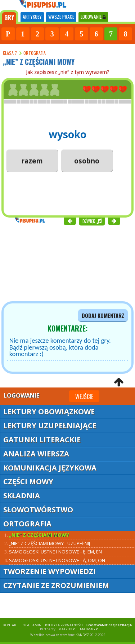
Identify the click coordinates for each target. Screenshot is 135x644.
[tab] (9, 17)
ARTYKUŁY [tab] (32, 17)
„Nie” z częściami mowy (39, 535)
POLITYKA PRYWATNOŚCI (64, 625)
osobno (87, 161)
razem (32, 161)
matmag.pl (90, 629)
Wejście (84, 397)
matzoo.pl (67, 629)
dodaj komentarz (103, 316)
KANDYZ (82, 635)
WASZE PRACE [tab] (61, 17)
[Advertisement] (43, 263)
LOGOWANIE (93, 17)
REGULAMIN (31, 625)
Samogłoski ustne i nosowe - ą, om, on (57, 560)
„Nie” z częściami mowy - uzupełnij (49, 543)
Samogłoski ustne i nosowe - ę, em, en (55, 552)
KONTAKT (11, 625)
